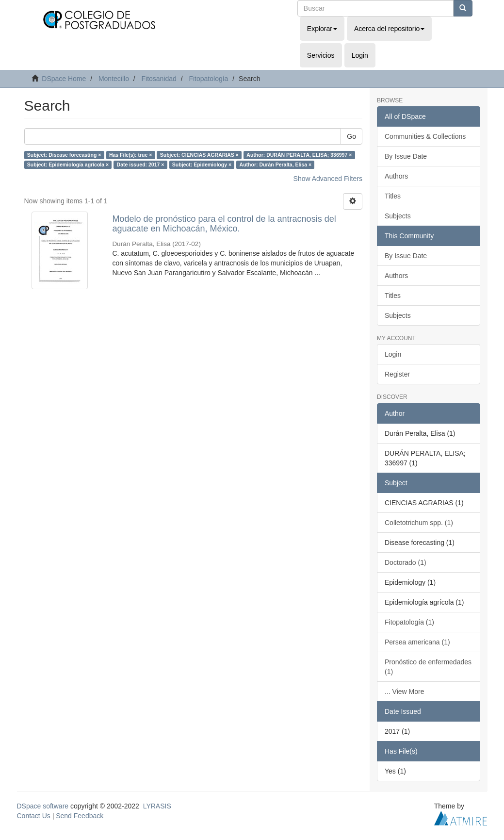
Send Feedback (80, 816)
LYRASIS (157, 806)
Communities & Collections (425, 136)
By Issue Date (406, 156)
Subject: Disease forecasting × (64, 155)
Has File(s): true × (130, 155)
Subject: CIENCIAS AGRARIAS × (199, 155)
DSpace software (43, 806)
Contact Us (34, 816)
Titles (393, 196)
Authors (396, 176)
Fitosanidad (159, 79)
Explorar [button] (322, 29)
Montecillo (114, 79)
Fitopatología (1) (409, 622)
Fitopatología (208, 79)
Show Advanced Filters (328, 179)
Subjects (398, 216)
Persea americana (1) (417, 642)
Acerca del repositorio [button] (389, 29)
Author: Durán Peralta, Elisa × (276, 165)
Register (397, 374)
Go (351, 136)
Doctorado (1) (406, 562)
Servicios (321, 55)
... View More (404, 692)
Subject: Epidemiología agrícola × (68, 165)
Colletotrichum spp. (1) (419, 523)
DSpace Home (64, 79)
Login (393, 354)
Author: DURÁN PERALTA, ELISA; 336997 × (299, 155)
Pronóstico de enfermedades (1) (428, 667)
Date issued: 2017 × (141, 165)
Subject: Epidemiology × (202, 165)
